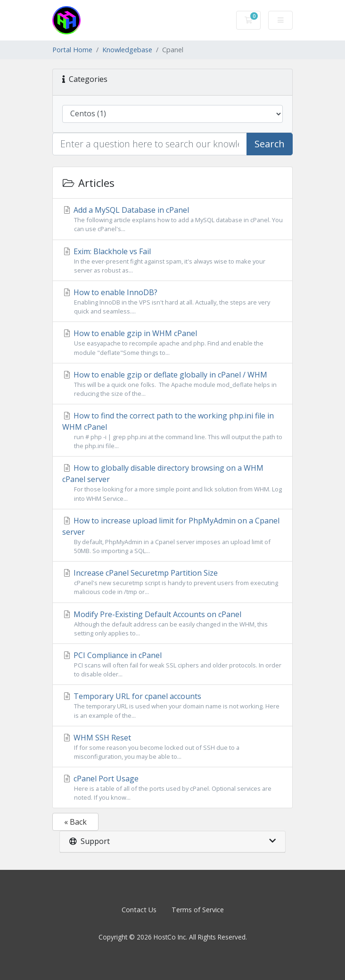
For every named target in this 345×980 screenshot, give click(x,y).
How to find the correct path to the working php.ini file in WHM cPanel (172, 430)
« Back (75, 822)
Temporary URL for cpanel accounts (172, 705)
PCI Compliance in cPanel (172, 664)
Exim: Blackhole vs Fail (172, 261)
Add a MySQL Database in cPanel (172, 219)
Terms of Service (198, 910)
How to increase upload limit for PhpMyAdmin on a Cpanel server (172, 535)
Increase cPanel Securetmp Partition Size (172, 582)
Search (270, 144)
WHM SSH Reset (172, 747)
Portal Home (72, 50)
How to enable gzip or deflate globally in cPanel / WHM (172, 384)
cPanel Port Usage (172, 788)
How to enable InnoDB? (172, 301)
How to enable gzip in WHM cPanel (172, 342)
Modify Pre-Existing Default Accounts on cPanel (172, 623)
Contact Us (139, 910)
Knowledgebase (127, 50)
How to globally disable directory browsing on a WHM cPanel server (172, 483)
